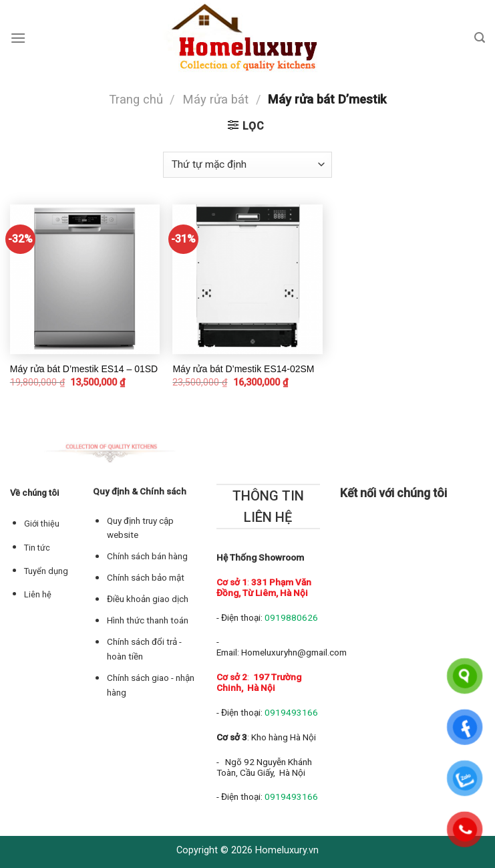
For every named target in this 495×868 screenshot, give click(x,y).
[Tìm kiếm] (480, 38)
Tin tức (37, 548)
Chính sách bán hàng (147, 556)
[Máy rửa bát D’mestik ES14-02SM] (247, 279)
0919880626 (291, 617)
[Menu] (18, 38)
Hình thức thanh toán (148, 620)
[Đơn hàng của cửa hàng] (247, 165)
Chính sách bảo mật (146, 578)
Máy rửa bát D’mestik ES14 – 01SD (84, 369)
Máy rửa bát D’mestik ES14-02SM (243, 369)
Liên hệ (38, 594)
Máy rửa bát (215, 99)
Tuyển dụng (46, 571)
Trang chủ (136, 99)
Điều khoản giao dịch (148, 599)
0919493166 (291, 712)
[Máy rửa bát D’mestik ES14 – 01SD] (85, 279)
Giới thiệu (42, 524)
